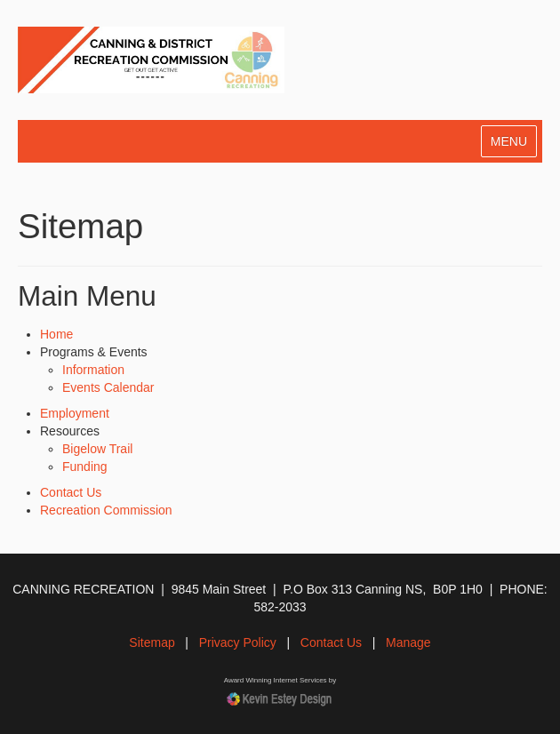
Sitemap (152, 642)
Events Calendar (108, 387)
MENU (509, 141)
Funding (85, 467)
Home (56, 334)
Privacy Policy (238, 642)
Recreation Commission (106, 510)
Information (93, 370)
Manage (408, 642)
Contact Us (71, 492)
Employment (75, 413)
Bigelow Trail (97, 449)
